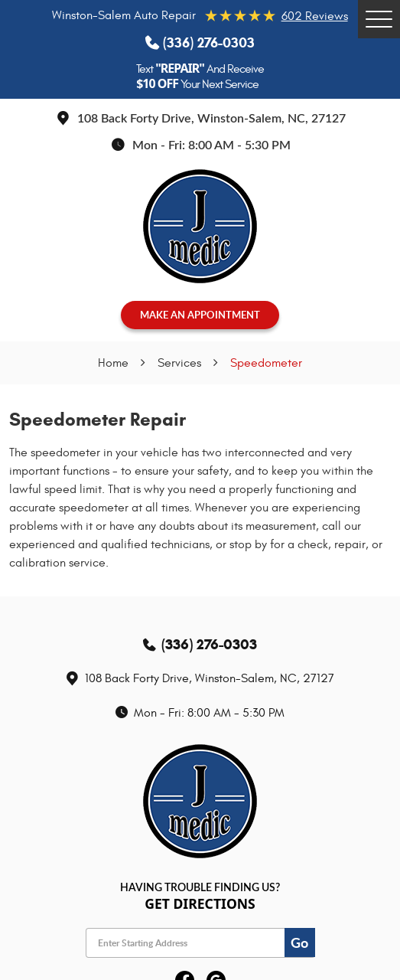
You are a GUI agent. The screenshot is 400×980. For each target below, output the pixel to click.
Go (299, 942)
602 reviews (315, 16)
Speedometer (266, 363)
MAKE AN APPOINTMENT (200, 315)
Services (179, 363)
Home (113, 363)
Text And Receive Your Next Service (200, 77)
